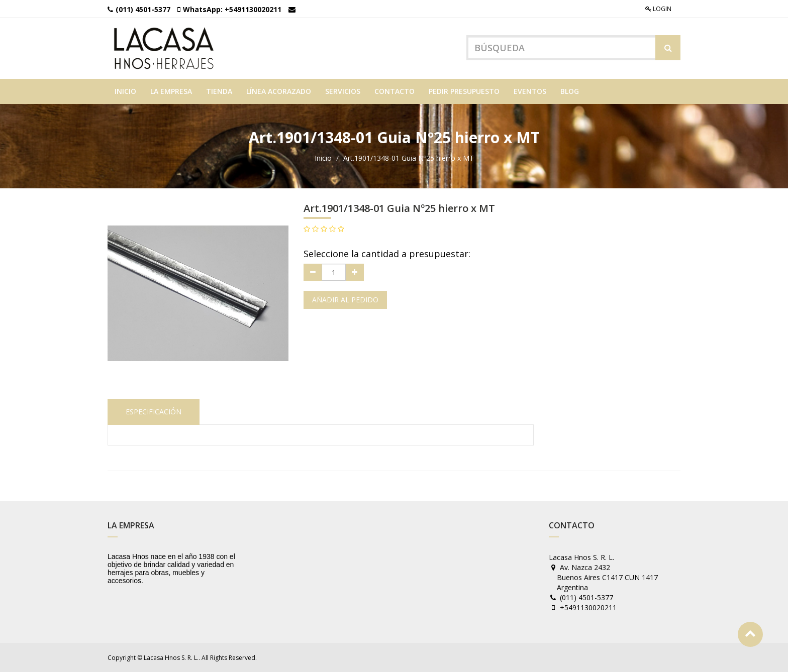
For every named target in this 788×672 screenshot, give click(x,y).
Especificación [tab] (154, 412)
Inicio (323, 158)
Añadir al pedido (345, 300)
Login (658, 9)
